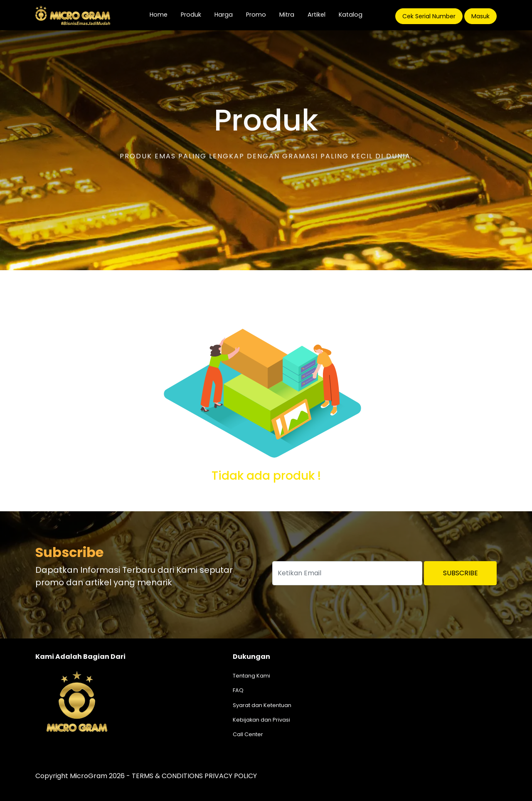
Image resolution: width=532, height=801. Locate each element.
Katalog (351, 15)
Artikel (316, 15)
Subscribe (461, 573)
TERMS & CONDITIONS (167, 776)
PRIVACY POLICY (231, 776)
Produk (191, 15)
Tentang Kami (251, 676)
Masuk (480, 16)
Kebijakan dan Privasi (261, 720)
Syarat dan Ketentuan (262, 705)
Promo (256, 15)
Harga (224, 15)
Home (162, 14)
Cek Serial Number (429, 16)
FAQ (238, 690)
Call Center (248, 734)
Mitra (287, 15)
